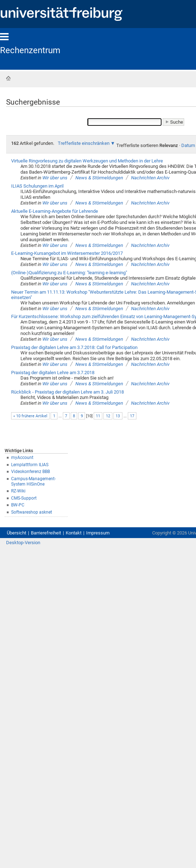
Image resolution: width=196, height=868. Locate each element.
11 (98, 416)
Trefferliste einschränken (84, 143)
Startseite (8, 78)
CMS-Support (24, 498)
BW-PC (18, 505)
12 (108, 416)
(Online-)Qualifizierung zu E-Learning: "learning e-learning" (69, 273)
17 (132, 416)
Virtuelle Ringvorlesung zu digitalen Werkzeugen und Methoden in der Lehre (87, 161)
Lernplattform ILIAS (30, 465)
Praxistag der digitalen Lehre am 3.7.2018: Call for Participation (74, 347)
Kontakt (74, 533)
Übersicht (17, 533)
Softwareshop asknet (32, 512)
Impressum (98, 533)
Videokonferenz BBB (31, 472)
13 (118, 416)
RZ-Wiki (18, 491)
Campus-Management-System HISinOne (33, 481)
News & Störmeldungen (99, 178)
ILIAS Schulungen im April (37, 186)
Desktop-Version (23, 543)
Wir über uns (55, 178)
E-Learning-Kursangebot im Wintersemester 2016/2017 (67, 253)
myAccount (22, 458)
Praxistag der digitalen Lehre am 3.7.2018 (53, 373)
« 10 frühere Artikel (30, 416)
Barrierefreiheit (46, 533)
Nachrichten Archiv (150, 178)
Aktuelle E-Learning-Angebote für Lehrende (55, 211)
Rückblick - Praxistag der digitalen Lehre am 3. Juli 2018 (67, 392)
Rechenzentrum (30, 50)
